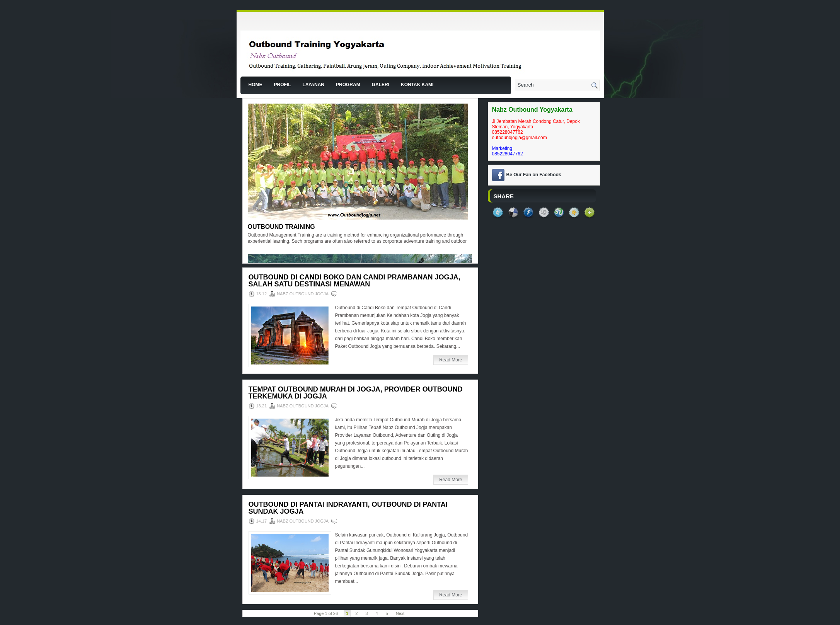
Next (400, 613)
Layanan (314, 85)
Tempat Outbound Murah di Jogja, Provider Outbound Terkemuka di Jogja (356, 393)
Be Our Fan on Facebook (534, 175)
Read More (451, 360)
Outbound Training (281, 227)
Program (348, 85)
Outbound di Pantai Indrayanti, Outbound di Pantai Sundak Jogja (348, 508)
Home (256, 85)
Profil (283, 85)
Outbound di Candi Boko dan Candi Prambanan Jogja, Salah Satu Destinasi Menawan (354, 281)
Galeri (381, 85)
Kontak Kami (417, 85)
